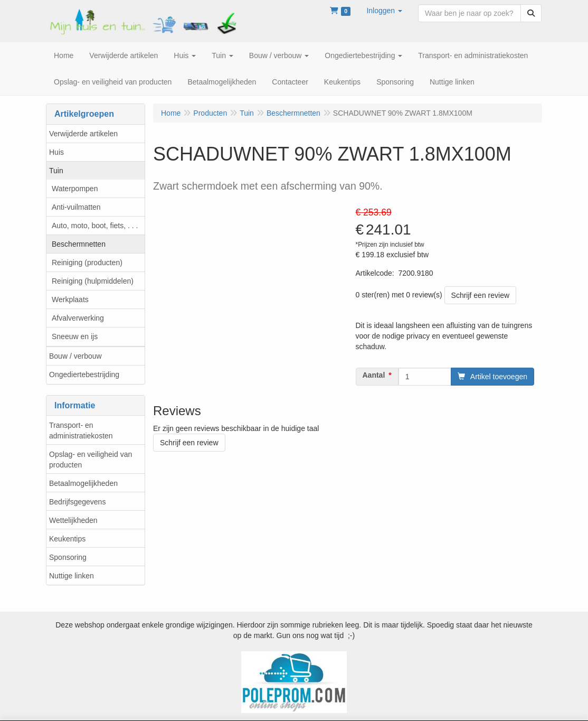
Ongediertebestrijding (84, 374)
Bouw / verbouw (75, 356)
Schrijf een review (481, 295)
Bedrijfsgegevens (77, 502)
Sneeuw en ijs (75, 336)
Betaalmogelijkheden (83, 483)
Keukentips (67, 539)
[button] (384, 11)
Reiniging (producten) (87, 263)
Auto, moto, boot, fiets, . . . (95, 226)
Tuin (56, 171)
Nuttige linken (72, 576)
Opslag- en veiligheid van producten (91, 460)
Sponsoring (68, 557)
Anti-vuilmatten (76, 207)
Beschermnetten (79, 244)
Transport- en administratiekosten (81, 430)
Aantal (374, 375)
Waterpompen (75, 189)
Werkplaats (70, 299)
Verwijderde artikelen (83, 134)
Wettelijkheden (73, 520)
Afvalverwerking (78, 318)
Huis (56, 152)
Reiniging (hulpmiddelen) (93, 281)
